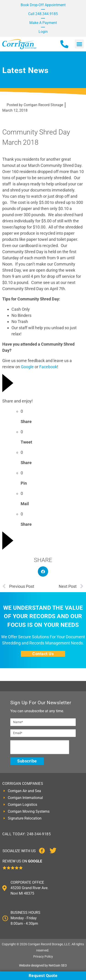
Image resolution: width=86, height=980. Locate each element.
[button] (79, 44)
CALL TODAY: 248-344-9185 (26, 834)
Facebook (48, 367)
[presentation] (40, 747)
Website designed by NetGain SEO (43, 965)
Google (27, 367)
